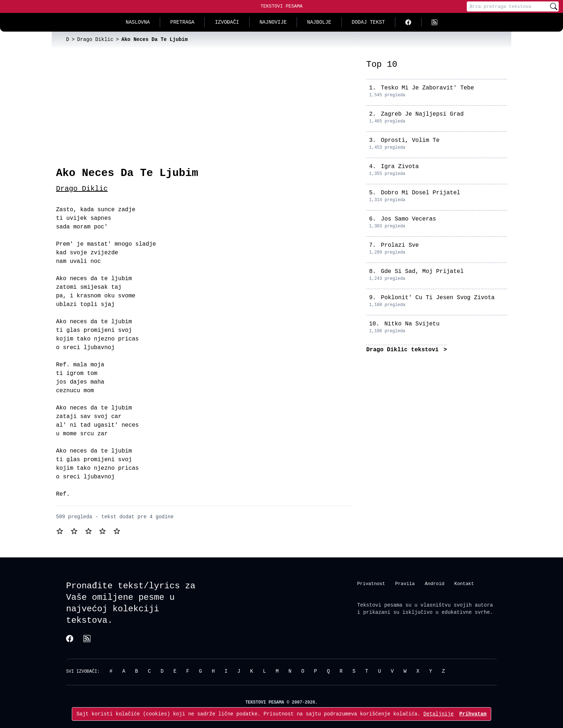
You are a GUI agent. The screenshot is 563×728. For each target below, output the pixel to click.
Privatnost (371, 583)
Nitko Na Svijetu (412, 324)
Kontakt (464, 583)
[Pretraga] (508, 6)
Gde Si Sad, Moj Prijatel (422, 272)
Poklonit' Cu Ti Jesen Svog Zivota (438, 298)
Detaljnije (438, 714)
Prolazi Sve (400, 245)
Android (435, 583)
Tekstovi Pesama (281, 6)
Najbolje (319, 22)
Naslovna (138, 22)
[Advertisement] (204, 113)
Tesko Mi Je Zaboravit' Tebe (427, 88)
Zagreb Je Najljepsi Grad (422, 114)
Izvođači (227, 22)
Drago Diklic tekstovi (404, 350)
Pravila (405, 583)
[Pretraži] (554, 6)
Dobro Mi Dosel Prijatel (421, 193)
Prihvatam (473, 714)
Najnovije (273, 22)
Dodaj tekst (368, 22)
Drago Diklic (82, 189)
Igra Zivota (400, 167)
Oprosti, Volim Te (410, 140)
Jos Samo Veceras (409, 219)
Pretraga (182, 22)
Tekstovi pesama (380, 605)
